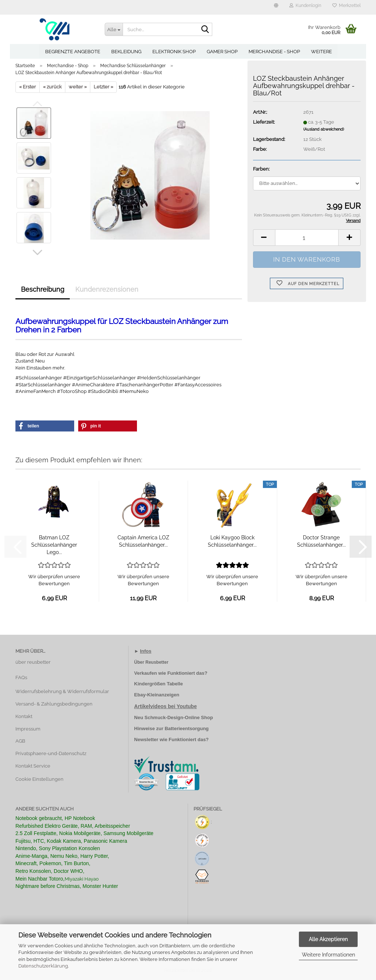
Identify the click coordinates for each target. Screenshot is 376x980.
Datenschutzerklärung (43, 966)
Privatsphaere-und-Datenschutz (51, 753)
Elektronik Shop (174, 52)
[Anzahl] (307, 238)
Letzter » (103, 87)
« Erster (28, 87)
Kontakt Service (33, 766)
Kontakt (24, 716)
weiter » (78, 87)
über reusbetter (33, 662)
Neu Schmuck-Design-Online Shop (173, 717)
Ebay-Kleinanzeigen (157, 695)
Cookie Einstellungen (39, 779)
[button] (276, 7)
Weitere (321, 52)
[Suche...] (114, 29)
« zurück (52, 87)
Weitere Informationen (328, 955)
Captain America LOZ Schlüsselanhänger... (143, 541)
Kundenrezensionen (107, 289)
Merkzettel (346, 6)
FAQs (21, 677)
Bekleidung (126, 52)
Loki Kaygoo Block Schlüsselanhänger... (232, 541)
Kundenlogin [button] (305, 6)
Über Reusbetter (151, 662)
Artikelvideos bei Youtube (165, 706)
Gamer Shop (222, 52)
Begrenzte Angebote (73, 52)
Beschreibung (43, 289)
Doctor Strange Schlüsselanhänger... (321, 541)
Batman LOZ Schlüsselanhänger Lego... (54, 545)
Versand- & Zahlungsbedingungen (54, 704)
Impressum (28, 729)
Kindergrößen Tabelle (158, 684)
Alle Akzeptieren (328, 939)
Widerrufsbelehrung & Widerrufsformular (62, 691)
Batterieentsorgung (187, 728)
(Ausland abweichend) (324, 129)
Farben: (261, 169)
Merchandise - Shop (274, 52)
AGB (20, 741)
